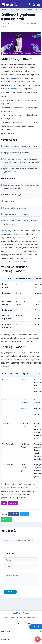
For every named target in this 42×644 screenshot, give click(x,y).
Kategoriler (5, 632)
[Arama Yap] (34, 5)
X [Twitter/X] (18, 623)
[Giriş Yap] (29, 5)
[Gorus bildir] (38, 639)
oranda (36, 221)
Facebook (13, 514)
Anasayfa (5, 9)
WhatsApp (6, 519)
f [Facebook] (13, 623)
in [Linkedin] (29, 623)
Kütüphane (15, 9)
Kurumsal (5, 640)
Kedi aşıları (5, 231)
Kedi (23, 9)
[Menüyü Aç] (38, 5)
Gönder (10, 592)
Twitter (24, 514)
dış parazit (13, 89)
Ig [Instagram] (24, 623)
